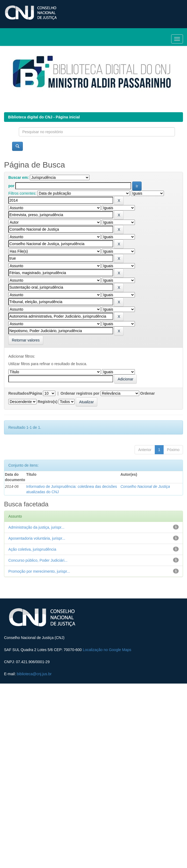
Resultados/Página (25, 393)
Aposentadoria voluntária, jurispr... (37, 538)
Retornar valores (26, 340)
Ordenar (148, 393)
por (11, 186)
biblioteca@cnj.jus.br (34, 674)
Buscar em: (19, 177)
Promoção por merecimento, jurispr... (39, 571)
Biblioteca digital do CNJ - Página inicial (44, 117)
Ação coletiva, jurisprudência (32, 549)
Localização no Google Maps (107, 650)
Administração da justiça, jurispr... (36, 527)
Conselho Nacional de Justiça (145, 486)
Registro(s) (48, 402)
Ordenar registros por (80, 393)
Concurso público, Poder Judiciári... (38, 560)
